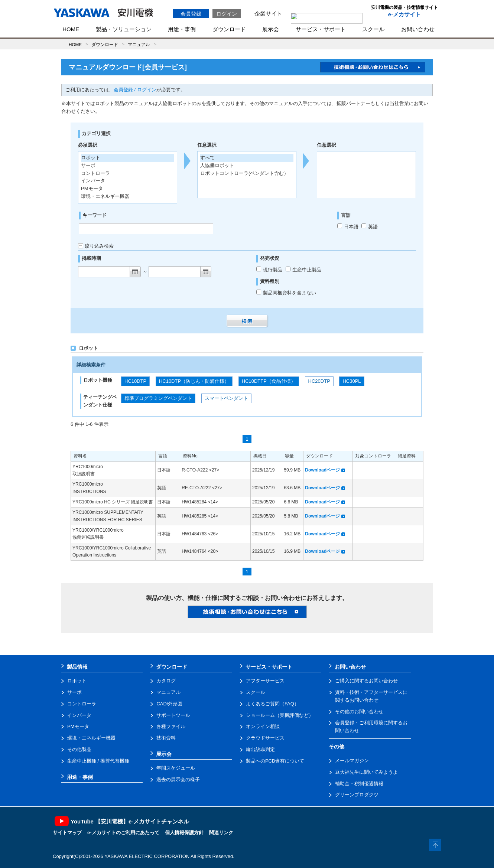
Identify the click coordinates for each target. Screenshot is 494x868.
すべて (207, 158)
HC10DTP (135, 381)
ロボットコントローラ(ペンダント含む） (244, 173)
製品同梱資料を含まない (286, 293)
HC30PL (352, 381)
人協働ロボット (217, 165)
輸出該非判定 (260, 749)
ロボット (77, 681)
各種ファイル (171, 726)
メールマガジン (352, 761)
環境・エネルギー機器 (91, 738)
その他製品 (79, 749)
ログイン (227, 14)
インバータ (79, 715)
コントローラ (82, 704)
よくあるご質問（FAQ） (272, 704)
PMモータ (78, 726)
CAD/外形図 (169, 704)
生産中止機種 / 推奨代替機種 (98, 761)
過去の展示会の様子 (178, 779)
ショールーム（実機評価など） (280, 715)
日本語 (348, 227)
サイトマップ (67, 833)
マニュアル (139, 44)
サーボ (74, 692)
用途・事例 (182, 29)
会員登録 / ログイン (135, 90)
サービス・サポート (321, 29)
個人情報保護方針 (184, 833)
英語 (370, 227)
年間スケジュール (176, 768)
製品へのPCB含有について (275, 761)
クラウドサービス (265, 738)
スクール (373, 29)
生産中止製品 (303, 270)
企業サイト (268, 14)
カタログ (166, 681)
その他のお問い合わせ (359, 712)
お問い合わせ (418, 29)
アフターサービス (265, 681)
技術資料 (166, 738)
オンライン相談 (263, 726)
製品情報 (77, 667)
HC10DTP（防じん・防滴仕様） (194, 381)
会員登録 (191, 14)
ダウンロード (229, 29)
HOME (71, 29)
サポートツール (173, 715)
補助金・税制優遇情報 (359, 784)
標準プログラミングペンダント (158, 398)
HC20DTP (319, 381)
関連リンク (221, 833)
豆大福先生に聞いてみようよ (366, 772)
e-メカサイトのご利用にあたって (123, 833)
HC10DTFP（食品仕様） (269, 381)
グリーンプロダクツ (357, 795)
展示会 (271, 29)
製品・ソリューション (124, 29)
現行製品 (270, 270)
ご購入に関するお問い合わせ (366, 681)
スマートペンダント (226, 398)
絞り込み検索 (96, 246)
